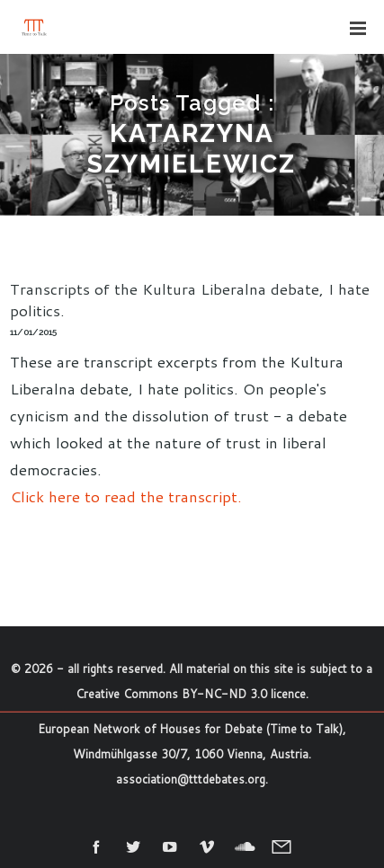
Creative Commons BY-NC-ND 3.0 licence (191, 694)
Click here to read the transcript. (126, 496)
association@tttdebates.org (191, 779)
